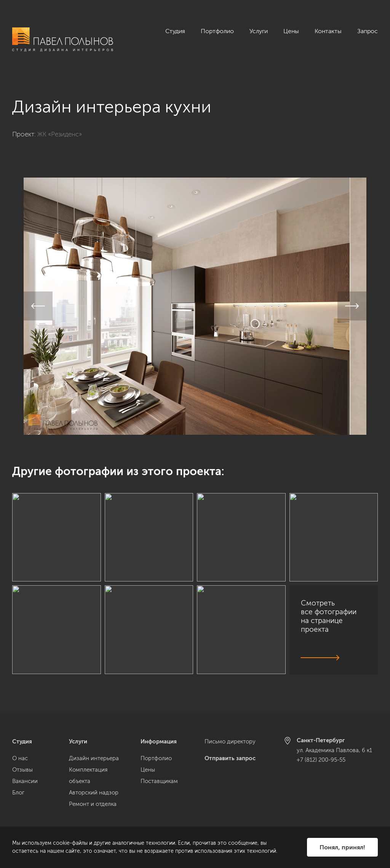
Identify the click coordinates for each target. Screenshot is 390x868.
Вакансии (25, 781)
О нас (20, 758)
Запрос (368, 31)
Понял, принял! (342, 847)
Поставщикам (159, 781)
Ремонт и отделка (93, 804)
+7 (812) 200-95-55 (321, 760)
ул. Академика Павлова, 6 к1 (334, 750)
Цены (291, 31)
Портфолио (217, 31)
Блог (18, 793)
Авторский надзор (94, 793)
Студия (175, 31)
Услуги (259, 31)
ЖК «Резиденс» (60, 126)
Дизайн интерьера (94, 758)
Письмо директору (230, 741)
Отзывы (22, 770)
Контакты (328, 31)
